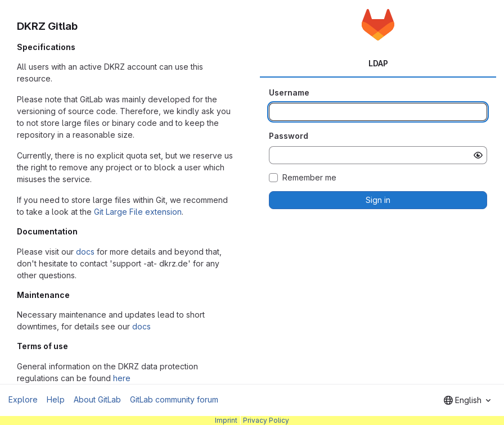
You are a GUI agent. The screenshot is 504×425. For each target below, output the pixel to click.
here (122, 378)
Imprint (226, 420)
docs (85, 252)
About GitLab (97, 399)
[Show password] (478, 155)
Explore (23, 399)
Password (289, 136)
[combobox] (467, 400)
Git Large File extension (138, 212)
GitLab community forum (174, 399)
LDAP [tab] (378, 63)
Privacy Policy (266, 420)
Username (289, 92)
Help (56, 399)
